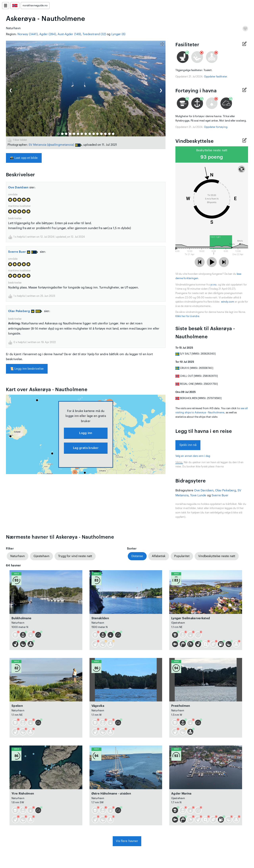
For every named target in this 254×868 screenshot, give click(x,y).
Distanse (137, 556)
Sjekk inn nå (188, 445)
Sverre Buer (19, 252)
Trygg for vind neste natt (75, 556)
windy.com (228, 302)
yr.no (213, 285)
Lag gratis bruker (86, 448)
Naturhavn (18, 556)
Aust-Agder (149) (69, 34)
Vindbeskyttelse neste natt (217, 556)
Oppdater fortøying (216, 127)
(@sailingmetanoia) (61, 145)
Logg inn (86, 433)
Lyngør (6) (118, 34)
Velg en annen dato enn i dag (193, 456)
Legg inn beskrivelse (27, 369)
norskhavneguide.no (35, 6)
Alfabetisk (159, 556)
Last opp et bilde (24, 158)
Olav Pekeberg (21, 311)
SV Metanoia (37, 145)
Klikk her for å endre (187, 316)
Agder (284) (48, 34)
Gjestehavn (41, 556)
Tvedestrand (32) (94, 34)
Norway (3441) (28, 34)
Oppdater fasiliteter (216, 77)
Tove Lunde (198, 495)
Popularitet (182, 556)
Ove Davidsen (18, 188)
